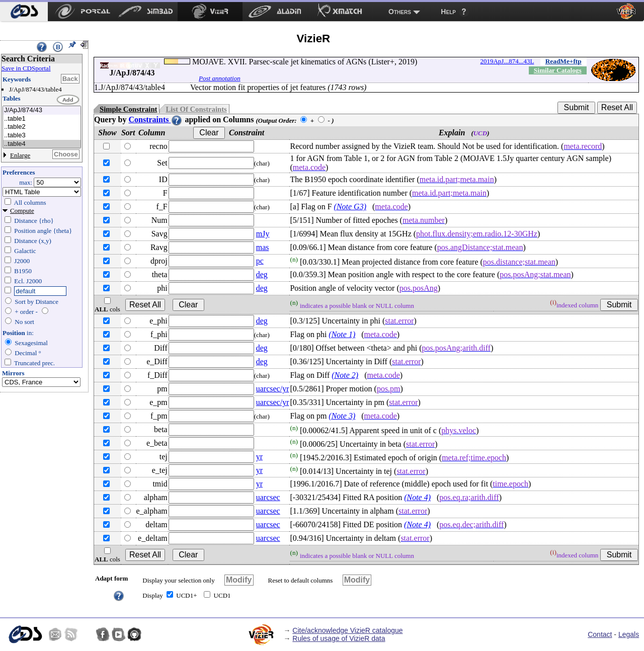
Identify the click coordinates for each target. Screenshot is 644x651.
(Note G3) (350, 207)
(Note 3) (342, 416)
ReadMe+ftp (563, 61)
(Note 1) (342, 334)
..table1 (42, 119)
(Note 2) (345, 375)
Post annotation (220, 78)
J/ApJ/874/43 (42, 110)
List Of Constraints (196, 109)
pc (260, 261)
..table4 (42, 144)
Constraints (155, 119)
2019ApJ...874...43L (507, 61)
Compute (22, 211)
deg (262, 274)
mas (263, 247)
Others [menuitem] (400, 12)
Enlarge (20, 155)
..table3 (42, 136)
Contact (600, 634)
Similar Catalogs (558, 70)
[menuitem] (24, 12)
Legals (629, 634)
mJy (263, 234)
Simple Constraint (128, 109)
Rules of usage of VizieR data (339, 638)
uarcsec (268, 497)
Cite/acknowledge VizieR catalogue (347, 630)
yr (259, 457)
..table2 (42, 127)
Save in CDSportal (26, 68)
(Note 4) (417, 497)
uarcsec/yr (273, 389)
